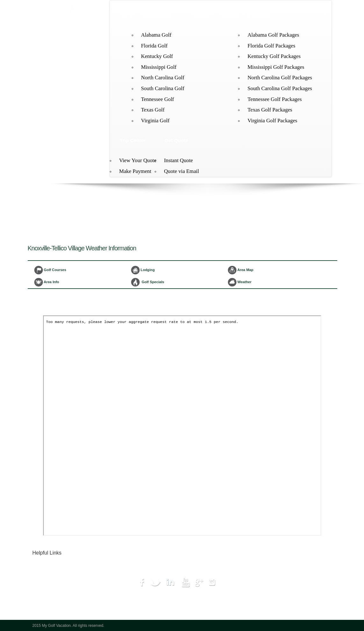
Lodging (230, 15)
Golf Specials (148, 282)
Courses (203, 15)
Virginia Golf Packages (272, 121)
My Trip (46, 599)
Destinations (156, 15)
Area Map (241, 270)
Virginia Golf (155, 121)
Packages (259, 15)
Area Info (47, 282)
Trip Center (133, 140)
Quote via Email (182, 171)
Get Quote (176, 140)
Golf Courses (50, 270)
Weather (240, 282)
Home (127, 15)
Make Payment (135, 171)
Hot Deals (48, 591)
